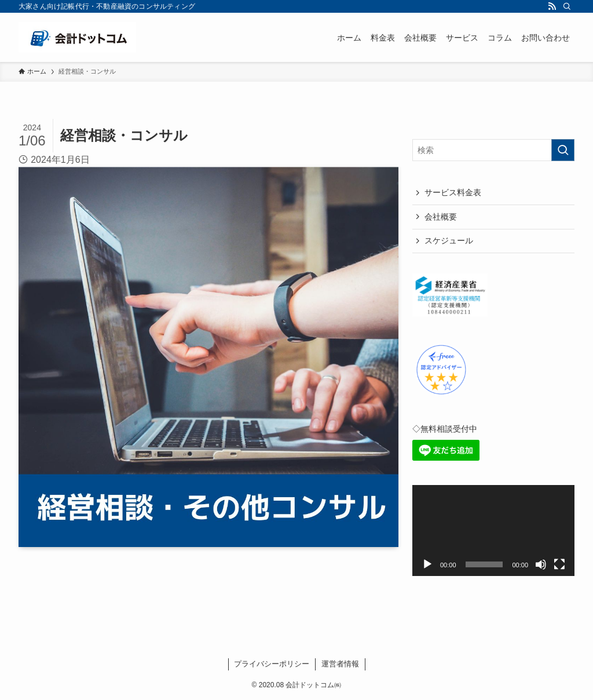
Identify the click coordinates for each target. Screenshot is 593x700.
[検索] (567, 6)
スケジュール (449, 240)
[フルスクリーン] (559, 564)
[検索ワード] (493, 150)
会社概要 (441, 217)
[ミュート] (541, 564)
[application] (493, 531)
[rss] (552, 6)
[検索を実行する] (563, 150)
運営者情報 (340, 664)
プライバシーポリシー (272, 664)
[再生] (427, 564)
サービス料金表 (453, 192)
